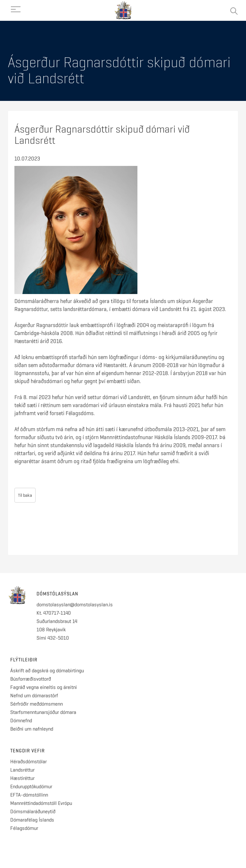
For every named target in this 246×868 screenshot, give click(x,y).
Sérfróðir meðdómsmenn (37, 704)
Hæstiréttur (22, 778)
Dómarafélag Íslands (32, 820)
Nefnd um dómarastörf (34, 696)
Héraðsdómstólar (29, 762)
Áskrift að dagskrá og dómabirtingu (47, 671)
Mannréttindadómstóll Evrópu (41, 803)
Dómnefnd (21, 721)
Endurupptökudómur (31, 786)
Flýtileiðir (24, 660)
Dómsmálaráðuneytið (33, 811)
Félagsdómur (24, 828)
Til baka (25, 495)
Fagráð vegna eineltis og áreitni (44, 687)
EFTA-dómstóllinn (29, 795)
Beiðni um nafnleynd (32, 729)
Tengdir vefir (28, 751)
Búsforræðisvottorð (31, 679)
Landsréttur (22, 770)
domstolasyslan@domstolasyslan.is (75, 605)
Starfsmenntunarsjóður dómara (44, 712)
